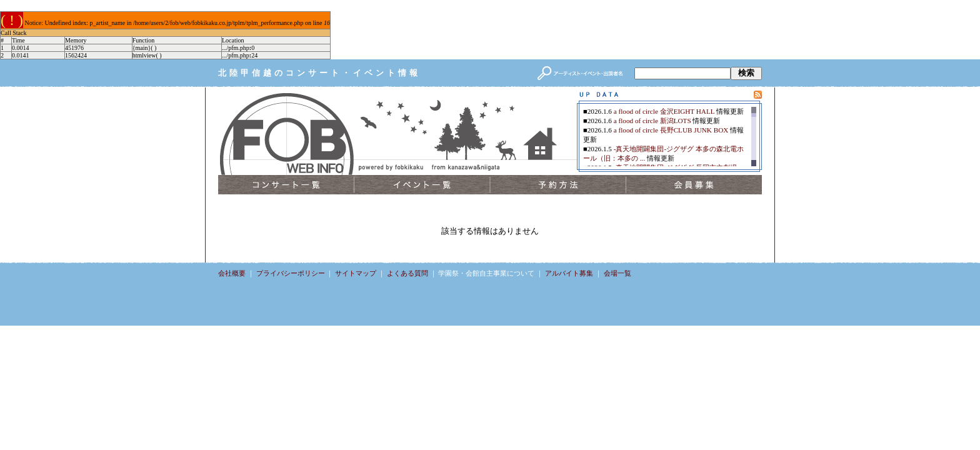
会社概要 (232, 273)
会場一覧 (617, 273)
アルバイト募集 (569, 273)
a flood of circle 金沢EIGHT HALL (664, 111)
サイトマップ (356, 273)
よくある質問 (407, 273)
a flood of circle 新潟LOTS (652, 121)
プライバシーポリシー (291, 273)
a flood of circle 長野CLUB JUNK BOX (671, 130)
